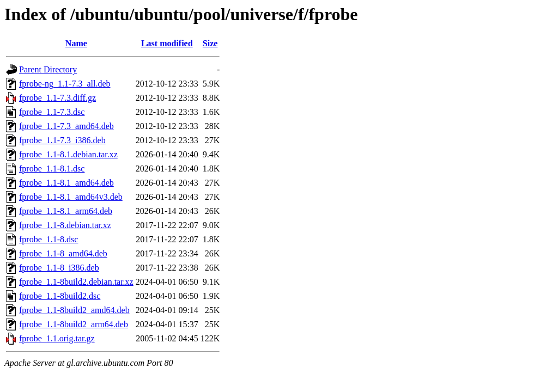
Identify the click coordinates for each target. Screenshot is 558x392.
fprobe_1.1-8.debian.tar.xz (65, 225)
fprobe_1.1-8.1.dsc (52, 169)
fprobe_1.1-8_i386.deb (59, 268)
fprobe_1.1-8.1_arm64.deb (66, 211)
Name (76, 43)
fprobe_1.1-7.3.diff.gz (57, 98)
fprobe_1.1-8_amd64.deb (63, 253)
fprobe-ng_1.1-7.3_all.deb (65, 84)
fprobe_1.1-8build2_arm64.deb (74, 324)
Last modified (167, 43)
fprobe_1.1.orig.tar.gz (57, 338)
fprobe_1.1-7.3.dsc (52, 112)
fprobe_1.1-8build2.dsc (60, 296)
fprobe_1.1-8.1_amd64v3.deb (71, 197)
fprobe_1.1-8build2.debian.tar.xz (76, 282)
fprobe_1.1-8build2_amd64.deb (74, 310)
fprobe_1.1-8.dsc (48, 239)
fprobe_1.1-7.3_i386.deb (62, 140)
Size (210, 43)
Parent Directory (48, 69)
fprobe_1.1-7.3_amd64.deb (66, 126)
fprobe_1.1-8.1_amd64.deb (66, 183)
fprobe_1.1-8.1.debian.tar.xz (68, 154)
